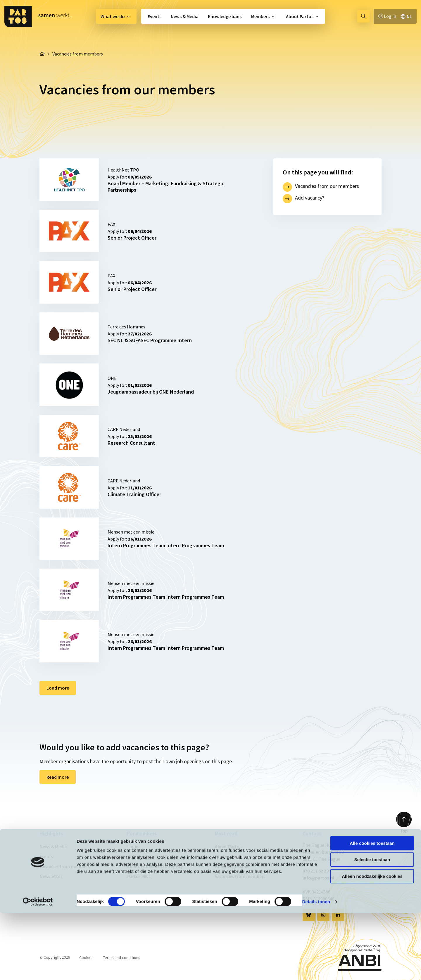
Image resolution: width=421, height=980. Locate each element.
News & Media (185, 16)
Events (155, 16)
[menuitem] (116, 16)
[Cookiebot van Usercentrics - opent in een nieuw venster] (38, 969)
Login (133, 846)
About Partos (300, 16)
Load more (58, 688)
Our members (229, 856)
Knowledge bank (225, 16)
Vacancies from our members (327, 186)
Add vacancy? (310, 198)
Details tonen (316, 968)
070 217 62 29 (316, 871)
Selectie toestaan (372, 927)
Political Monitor (144, 856)
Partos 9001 (139, 876)
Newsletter (51, 876)
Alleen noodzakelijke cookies (372, 943)
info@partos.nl (318, 878)
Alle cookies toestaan (372, 910)
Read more (58, 777)
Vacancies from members (65, 866)
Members (260, 16)
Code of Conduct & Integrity (155, 866)
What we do (113, 16)
